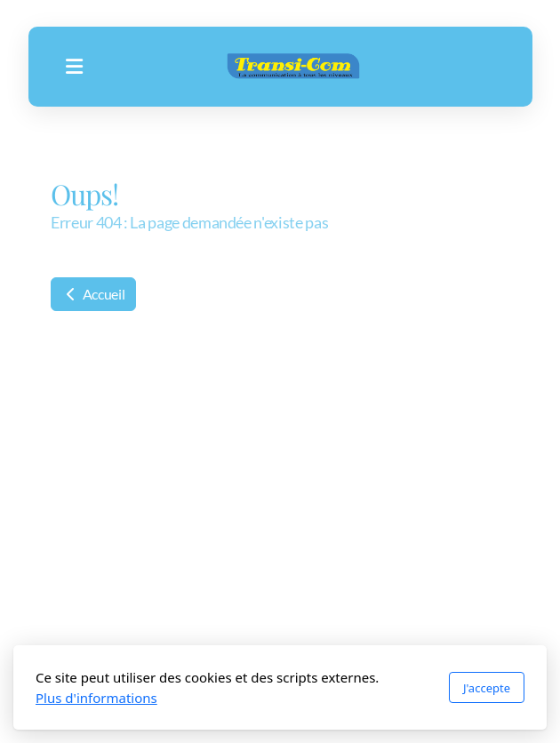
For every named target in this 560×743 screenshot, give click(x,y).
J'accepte (487, 688)
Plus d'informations (96, 698)
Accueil (93, 294)
